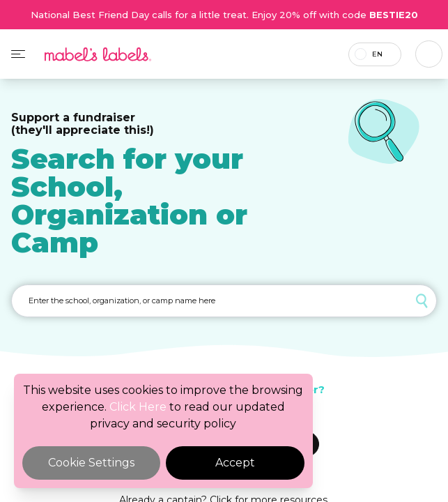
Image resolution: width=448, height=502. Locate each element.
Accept (235, 463)
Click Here (138, 407)
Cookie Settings (91, 463)
